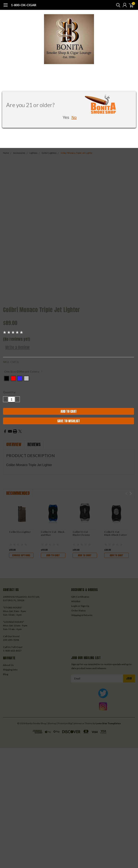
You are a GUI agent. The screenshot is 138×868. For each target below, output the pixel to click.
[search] (117, 5)
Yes (66, 117)
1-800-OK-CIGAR (24, 5)
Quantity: (9, 392)
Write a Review (17, 347)
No (74, 117)
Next (131, 494)
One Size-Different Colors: (23, 372)
